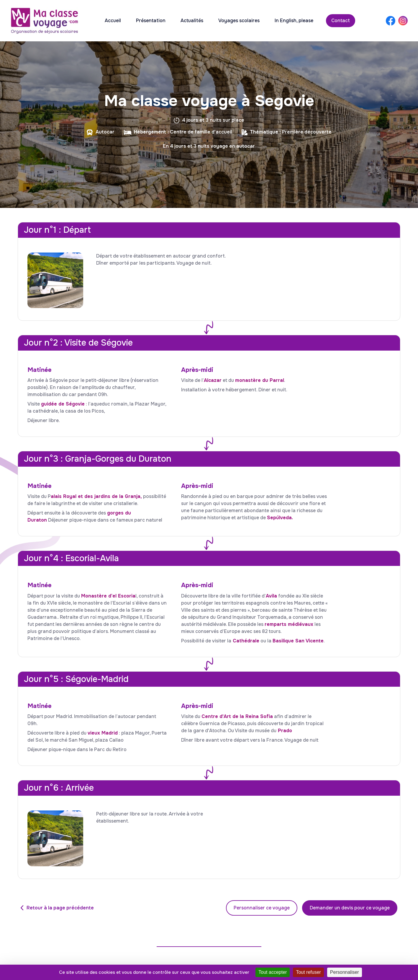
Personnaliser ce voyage (262, 908)
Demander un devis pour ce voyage (350, 908)
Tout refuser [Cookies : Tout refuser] (308, 972)
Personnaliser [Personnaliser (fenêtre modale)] (345, 972)
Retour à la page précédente (60, 908)
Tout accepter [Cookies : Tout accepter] (273, 972)
